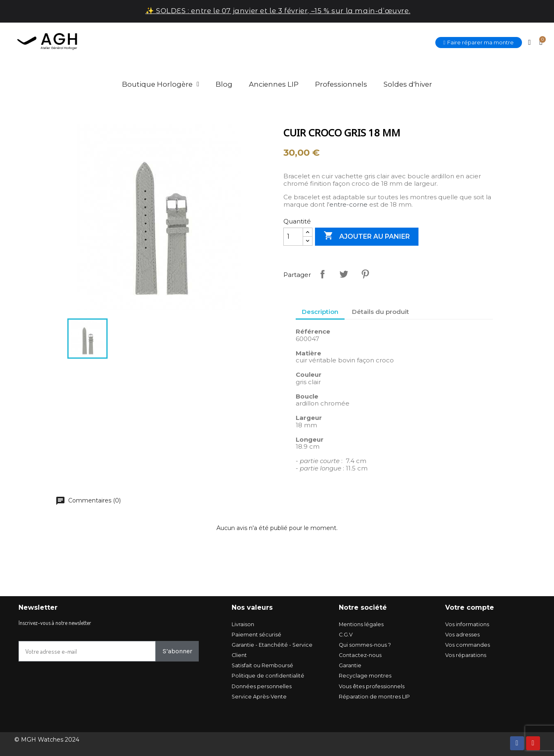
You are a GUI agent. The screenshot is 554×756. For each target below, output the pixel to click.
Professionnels (341, 84)
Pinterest (365, 274)
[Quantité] (293, 237)
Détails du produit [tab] (380, 312)
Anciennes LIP (274, 84)
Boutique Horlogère (161, 84)
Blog (224, 84)
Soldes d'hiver (408, 84)
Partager (322, 274)
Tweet (344, 274)
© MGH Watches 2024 (47, 740)
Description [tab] (320, 312)
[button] (479, 43)
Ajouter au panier (367, 236)
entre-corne (348, 204)
